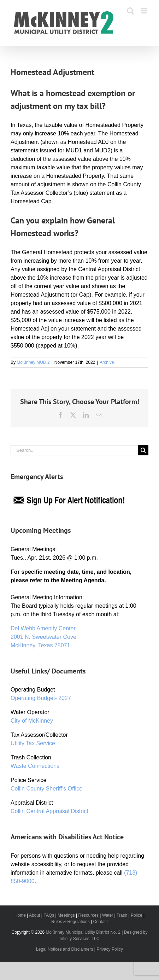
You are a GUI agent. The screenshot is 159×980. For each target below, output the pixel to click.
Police (137, 915)
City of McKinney (32, 721)
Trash (122, 915)
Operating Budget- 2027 (41, 698)
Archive (107, 362)
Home (20, 915)
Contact (101, 922)
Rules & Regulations (70, 922)
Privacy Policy (110, 949)
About (34, 915)
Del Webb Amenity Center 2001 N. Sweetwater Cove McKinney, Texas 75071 (43, 637)
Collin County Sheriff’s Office (46, 789)
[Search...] (74, 450)
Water (108, 915)
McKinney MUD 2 (33, 362)
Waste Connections (35, 766)
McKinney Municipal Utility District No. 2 (83, 932)
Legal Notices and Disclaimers (64, 949)
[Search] (143, 450)
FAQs (49, 915)
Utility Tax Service (33, 743)
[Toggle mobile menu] (145, 11)
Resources (89, 915)
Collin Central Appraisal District (49, 811)
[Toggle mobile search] (130, 11)
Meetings (66, 915)
